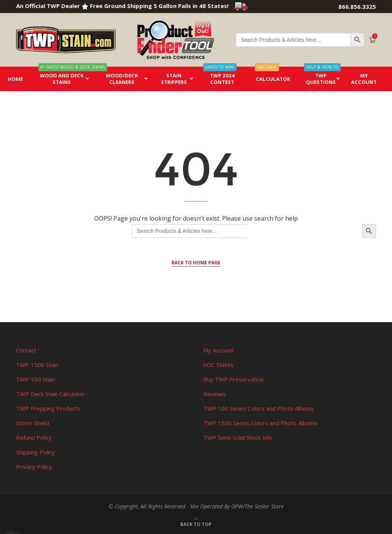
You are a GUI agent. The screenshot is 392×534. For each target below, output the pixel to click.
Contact (26, 350)
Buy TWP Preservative (234, 379)
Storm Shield (33, 423)
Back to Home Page (196, 263)
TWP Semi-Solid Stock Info (238, 437)
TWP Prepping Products (48, 408)
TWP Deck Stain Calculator (51, 394)
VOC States (218, 365)
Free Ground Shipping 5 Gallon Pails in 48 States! (169, 6)
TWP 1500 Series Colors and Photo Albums (260, 423)
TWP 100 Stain (36, 379)
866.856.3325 (357, 7)
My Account (218, 350)
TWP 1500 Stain (37, 365)
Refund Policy (34, 437)
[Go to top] (196, 524)
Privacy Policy (34, 467)
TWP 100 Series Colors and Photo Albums (259, 408)
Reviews (215, 394)
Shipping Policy (35, 452)
